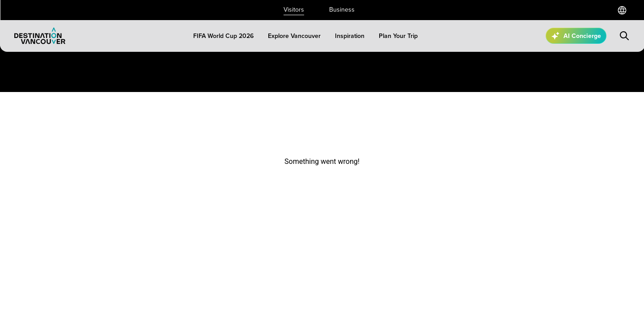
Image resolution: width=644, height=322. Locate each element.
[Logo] (40, 36)
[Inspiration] (350, 36)
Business (342, 10)
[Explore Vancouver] (294, 36)
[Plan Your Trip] (398, 36)
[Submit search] (624, 36)
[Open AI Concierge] (576, 36)
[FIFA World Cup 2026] (223, 36)
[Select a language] (622, 10)
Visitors (294, 10)
